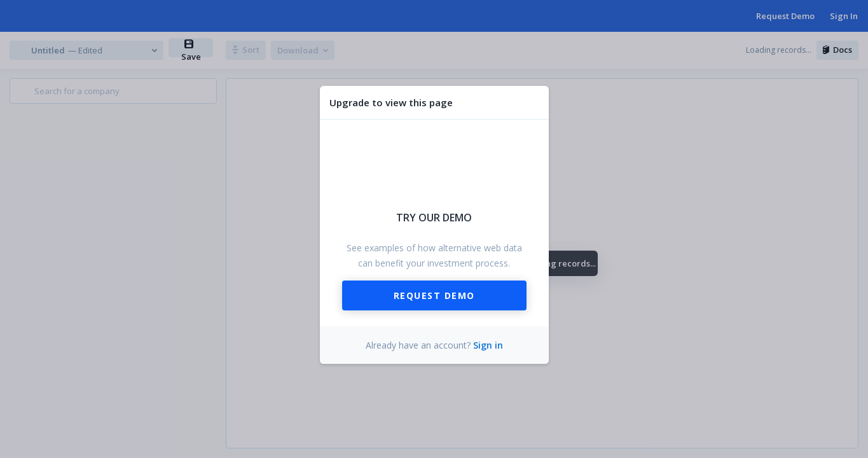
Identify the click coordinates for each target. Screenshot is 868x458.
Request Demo (434, 295)
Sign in (488, 345)
